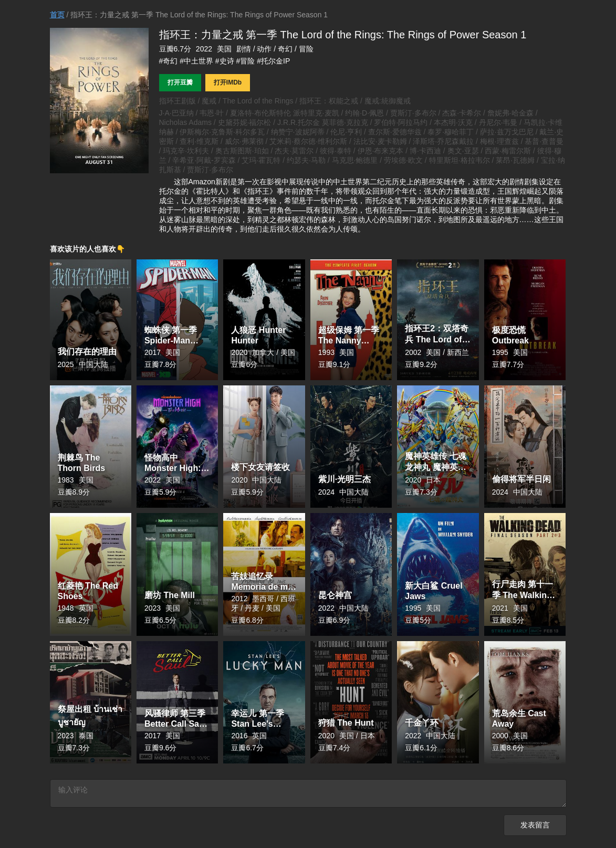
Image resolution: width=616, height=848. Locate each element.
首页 (57, 15)
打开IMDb (228, 82)
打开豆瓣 (180, 82)
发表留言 (535, 827)
